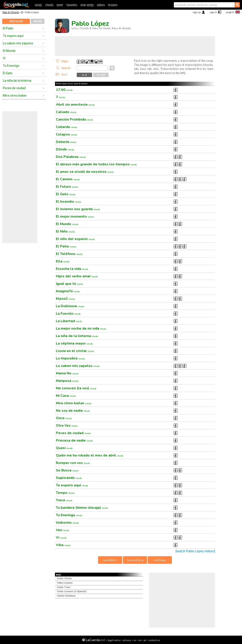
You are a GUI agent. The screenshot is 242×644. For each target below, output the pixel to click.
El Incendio (68, 202)
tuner (60, 5)
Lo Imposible (70, 358)
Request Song (135, 560)
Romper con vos (73, 463)
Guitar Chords (64, 578)
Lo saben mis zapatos (18, 43)
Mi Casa (66, 396)
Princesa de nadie (74, 440)
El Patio (8, 28)
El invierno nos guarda (78, 209)
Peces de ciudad (14, 88)
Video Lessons (65, 583)
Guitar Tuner (64, 587)
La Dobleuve (70, 306)
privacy (127, 640)
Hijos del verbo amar (77, 276)
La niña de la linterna (17, 81)
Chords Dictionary (66, 596)
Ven (63, 530)
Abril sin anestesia (75, 105)
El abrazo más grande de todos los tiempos (96, 164)
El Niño (65, 231)
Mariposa (67, 381)
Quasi (64, 448)
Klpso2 (65, 299)
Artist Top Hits (16, 21)
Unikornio (67, 523)
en (140, 640)
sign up (197, 12)
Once (64, 418)
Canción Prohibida (74, 119)
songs (38, 5)
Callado (66, 112)
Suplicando (69, 478)
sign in (213, 12)
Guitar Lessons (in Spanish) (72, 591)
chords (49, 5)
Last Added (110, 560)
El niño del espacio (75, 239)
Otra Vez (67, 426)
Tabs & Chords (11, 12)
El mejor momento (75, 216)
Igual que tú (69, 284)
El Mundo (9, 51)
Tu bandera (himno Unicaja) (82, 508)
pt (145, 640)
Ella (63, 261)
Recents (38, 21)
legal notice (114, 640)
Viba (63, 545)
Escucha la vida (72, 269)
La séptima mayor (74, 343)
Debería (66, 142)
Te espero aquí (13, 36)
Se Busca (67, 470)
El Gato (8, 73)
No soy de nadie (73, 411)
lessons (113, 5)
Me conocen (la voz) (76, 388)
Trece (64, 500)
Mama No (67, 373)
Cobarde (66, 127)
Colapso (66, 134)
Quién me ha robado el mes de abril (89, 455)
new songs (87, 5)
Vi (4, 58)
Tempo (65, 493)
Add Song (160, 560)
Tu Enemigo (11, 66)
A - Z (84, 75)
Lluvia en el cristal (75, 351)
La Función (68, 314)
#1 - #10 (101, 75)
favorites (72, 5)
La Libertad (69, 321)
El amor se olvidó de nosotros (85, 172)
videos (101, 5)
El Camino (68, 179)
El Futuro (67, 187)
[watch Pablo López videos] (195, 551)
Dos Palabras (71, 157)
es (135, 640)
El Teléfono (69, 254)
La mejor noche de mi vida (81, 328)
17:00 (64, 90)
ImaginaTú (68, 291)
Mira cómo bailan (15, 96)
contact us (154, 640)
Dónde (65, 149)
